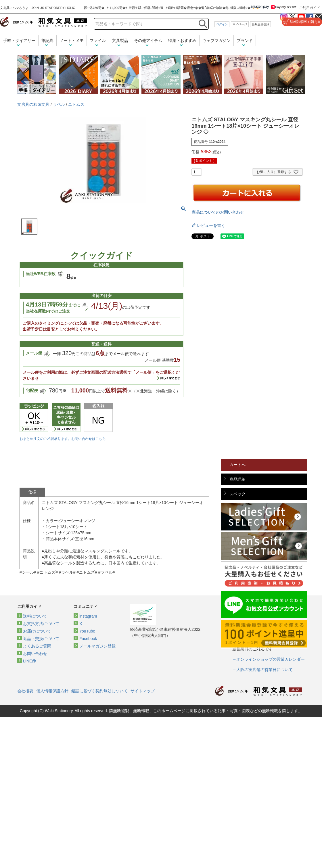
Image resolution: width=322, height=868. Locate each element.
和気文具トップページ (258, 691)
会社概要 (25, 691)
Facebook (88, 639)
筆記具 (47, 41)
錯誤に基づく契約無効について (99, 691)
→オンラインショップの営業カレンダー (269, 659)
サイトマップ (143, 691)
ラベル (59, 104)
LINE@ (29, 661)
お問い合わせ (35, 654)
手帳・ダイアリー (19, 41)
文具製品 (120, 41)
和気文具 (43, 22)
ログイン (222, 24)
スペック (237, 494)
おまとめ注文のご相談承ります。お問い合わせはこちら (63, 439)
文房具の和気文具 (33, 104)
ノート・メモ (72, 41)
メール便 (34, 353)
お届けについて (37, 631)
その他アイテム (148, 41)
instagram (88, 616)
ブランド (245, 41)
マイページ (240, 24)
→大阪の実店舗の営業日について (262, 670)
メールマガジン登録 (97, 646)
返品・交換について (41, 639)
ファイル (98, 41)
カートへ (237, 465)
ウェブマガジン (216, 41)
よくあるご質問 (37, 646)
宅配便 (32, 390)
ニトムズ (76, 104)
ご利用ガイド (310, 8)
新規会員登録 (260, 24)
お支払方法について (41, 624)
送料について (35, 616)
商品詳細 (237, 479)
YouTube (87, 631)
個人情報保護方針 (52, 691)
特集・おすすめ (182, 41)
